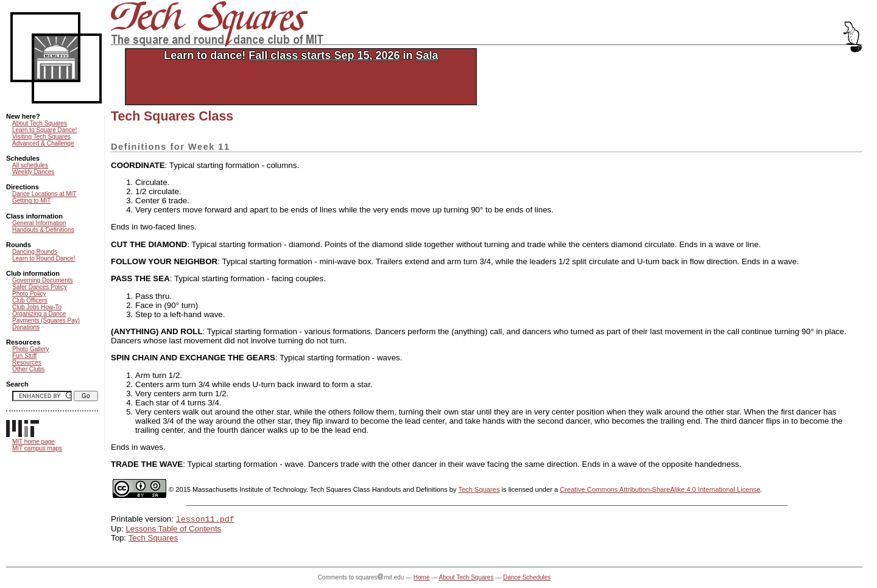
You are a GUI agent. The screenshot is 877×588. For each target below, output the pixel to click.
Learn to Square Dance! (44, 130)
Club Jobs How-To (37, 307)
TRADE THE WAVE (147, 464)
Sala (427, 55)
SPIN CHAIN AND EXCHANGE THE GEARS (193, 358)
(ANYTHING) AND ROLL (157, 331)
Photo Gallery (31, 349)
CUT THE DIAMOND (149, 244)
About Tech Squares (40, 123)
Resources (27, 362)
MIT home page (33, 442)
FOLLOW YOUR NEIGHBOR (164, 261)
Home (422, 579)
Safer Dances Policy (40, 287)
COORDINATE (138, 165)
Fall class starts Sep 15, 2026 (324, 55)
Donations (26, 327)
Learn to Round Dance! (44, 258)
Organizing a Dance (39, 314)
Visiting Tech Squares (41, 137)
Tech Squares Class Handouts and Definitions (379, 489)
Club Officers (30, 300)
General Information (39, 223)
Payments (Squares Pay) (46, 320)
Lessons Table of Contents (173, 530)
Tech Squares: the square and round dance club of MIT (218, 24)
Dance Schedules (527, 579)
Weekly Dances (33, 172)
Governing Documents (43, 280)
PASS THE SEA (140, 278)
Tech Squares (479, 489)
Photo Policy (29, 294)
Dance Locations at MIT (44, 194)
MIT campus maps (37, 448)
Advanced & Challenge (43, 143)
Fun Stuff (24, 356)
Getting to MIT (31, 201)
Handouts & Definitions (43, 230)
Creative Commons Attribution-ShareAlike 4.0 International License (660, 489)
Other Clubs (28, 369)
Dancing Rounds (35, 252)
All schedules (30, 165)
